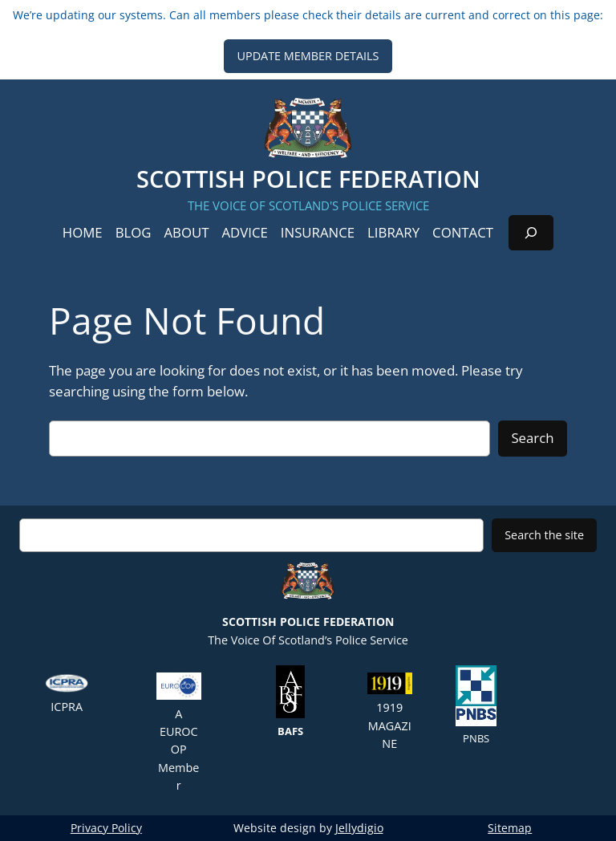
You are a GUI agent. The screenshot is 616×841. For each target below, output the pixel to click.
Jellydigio (359, 828)
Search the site (544, 535)
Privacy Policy (106, 828)
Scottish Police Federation (308, 179)
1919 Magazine (390, 712)
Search (532, 438)
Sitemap (510, 828)
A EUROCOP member (179, 733)
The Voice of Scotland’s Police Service (308, 600)
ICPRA (67, 693)
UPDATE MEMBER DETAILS (308, 56)
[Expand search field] (531, 232)
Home (83, 232)
